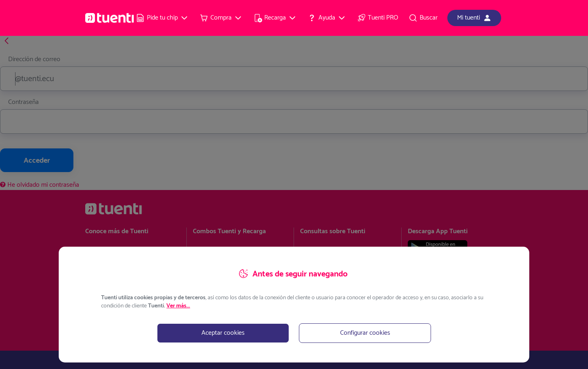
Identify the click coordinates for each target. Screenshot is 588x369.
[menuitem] (162, 18)
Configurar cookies (365, 333)
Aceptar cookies (223, 333)
